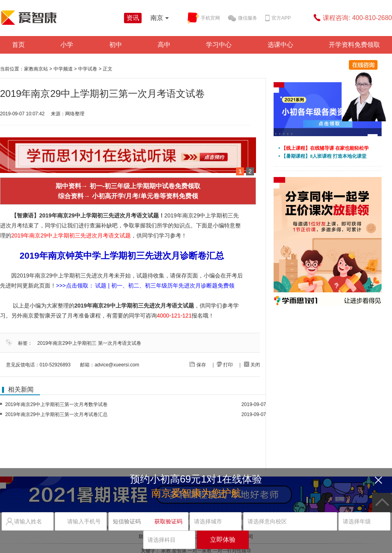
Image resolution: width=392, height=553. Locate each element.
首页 (18, 45)
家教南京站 (36, 69)
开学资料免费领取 (354, 45)
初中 (116, 45)
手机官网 (204, 18)
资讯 (133, 18)
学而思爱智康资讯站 (60, 18)
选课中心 (280, 45)
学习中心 (219, 45)
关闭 (252, 365)
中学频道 (63, 69)
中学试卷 (88, 69)
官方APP (278, 18)
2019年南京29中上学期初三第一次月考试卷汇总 (56, 414)
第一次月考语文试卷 (120, 343)
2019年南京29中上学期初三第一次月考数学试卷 (56, 404)
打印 (225, 365)
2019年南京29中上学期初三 (67, 343)
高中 (164, 45)
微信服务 (243, 18)
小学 (67, 45)
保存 (198, 365)
